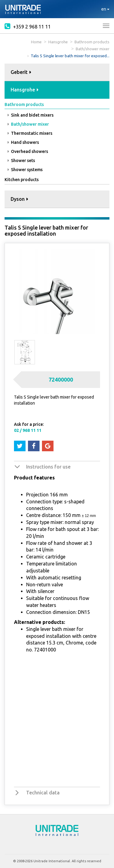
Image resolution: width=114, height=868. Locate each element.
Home (36, 42)
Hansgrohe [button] (25, 90)
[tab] (57, 73)
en (105, 9)
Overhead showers (28, 151)
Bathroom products (92, 42)
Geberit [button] (21, 72)
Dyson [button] (19, 199)
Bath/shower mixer (93, 49)
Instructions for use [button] (48, 467)
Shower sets (21, 161)
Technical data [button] (43, 793)
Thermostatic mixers (30, 133)
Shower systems (25, 170)
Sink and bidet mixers (31, 115)
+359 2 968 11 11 (28, 26)
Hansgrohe (58, 42)
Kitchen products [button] (22, 180)
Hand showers (23, 142)
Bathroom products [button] (24, 104)
